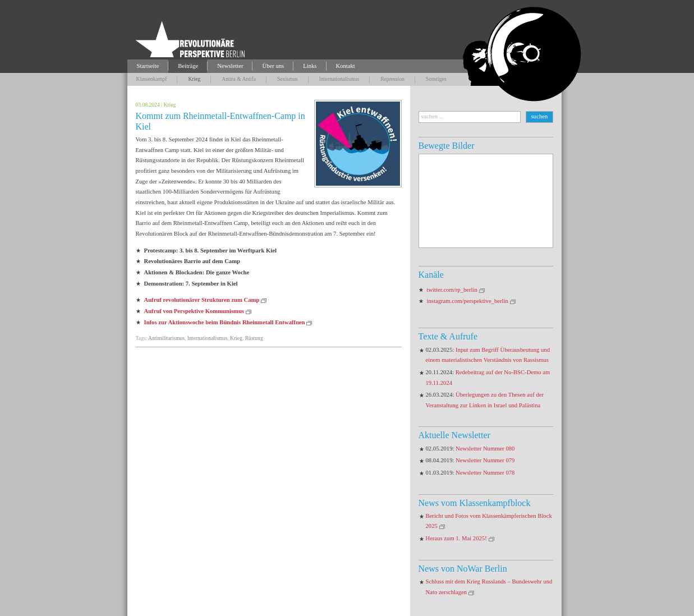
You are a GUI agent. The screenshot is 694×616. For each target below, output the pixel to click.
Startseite (148, 66)
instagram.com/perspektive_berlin (468, 301)
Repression (392, 79)
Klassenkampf (152, 79)
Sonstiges (436, 79)
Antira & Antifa (239, 79)
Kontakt (346, 66)
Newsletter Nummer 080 (485, 449)
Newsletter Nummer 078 (485, 473)
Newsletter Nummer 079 (485, 460)
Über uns (273, 66)
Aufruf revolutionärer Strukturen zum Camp (202, 300)
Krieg (194, 79)
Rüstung (254, 338)
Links (310, 66)
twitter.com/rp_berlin (452, 290)
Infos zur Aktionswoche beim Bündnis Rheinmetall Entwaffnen (225, 322)
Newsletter (230, 66)
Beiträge (188, 66)
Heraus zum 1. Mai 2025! (456, 538)
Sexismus (288, 79)
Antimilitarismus (166, 338)
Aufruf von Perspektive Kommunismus (194, 311)
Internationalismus (339, 79)
